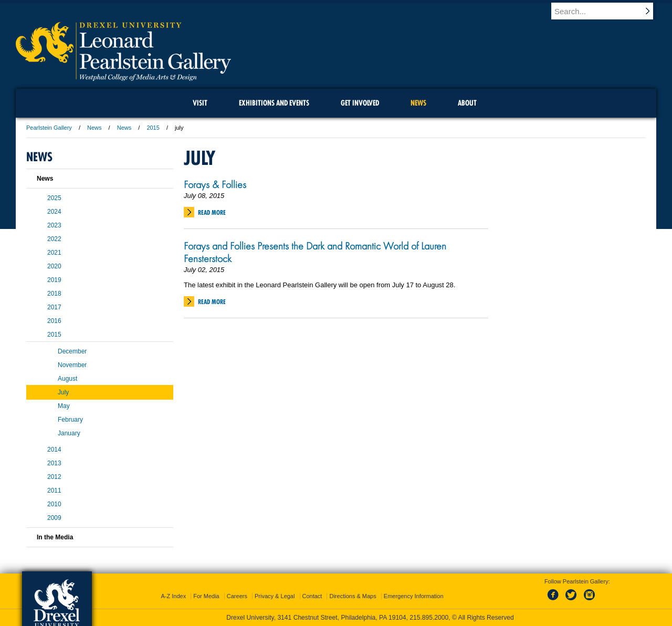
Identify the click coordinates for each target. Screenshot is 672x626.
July (63, 392)
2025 (54, 198)
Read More (212, 212)
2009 (54, 518)
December (72, 351)
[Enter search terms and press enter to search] (608, 11)
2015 (153, 128)
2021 (54, 253)
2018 (54, 294)
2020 (54, 266)
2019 (54, 280)
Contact (312, 596)
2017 (54, 307)
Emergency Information (414, 596)
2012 (54, 477)
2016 (54, 321)
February (70, 420)
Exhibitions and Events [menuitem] (274, 103)
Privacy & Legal (275, 596)
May (64, 406)
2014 (54, 450)
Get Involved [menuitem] (360, 103)
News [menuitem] (418, 103)
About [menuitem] (467, 103)
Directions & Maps (353, 596)
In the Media (55, 537)
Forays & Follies (215, 184)
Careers (237, 596)
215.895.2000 (429, 618)
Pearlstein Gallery (49, 128)
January (69, 433)
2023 (54, 225)
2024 (54, 212)
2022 (54, 239)
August (67, 379)
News (94, 128)
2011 (54, 491)
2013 (54, 463)
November (72, 365)
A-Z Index (173, 596)
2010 (54, 504)
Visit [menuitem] (200, 103)
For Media (206, 596)
